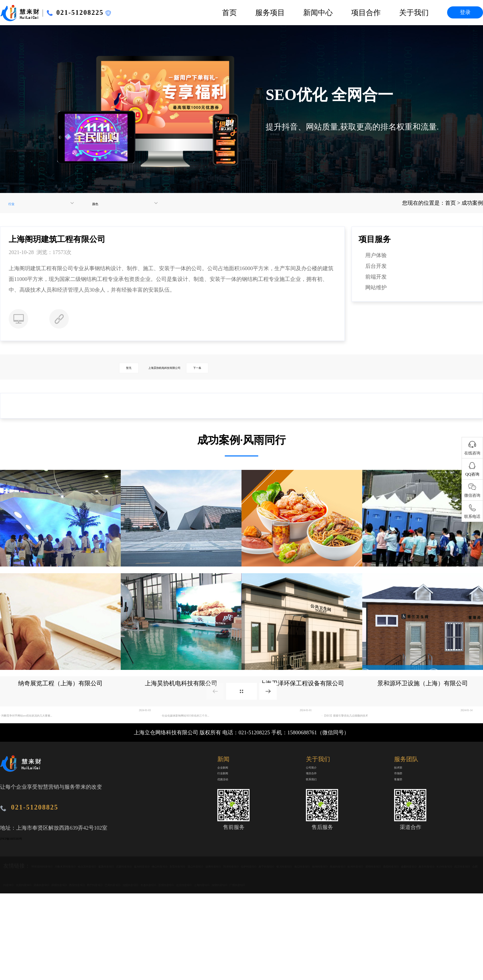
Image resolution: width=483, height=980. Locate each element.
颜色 (98, 203)
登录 (465, 12)
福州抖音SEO (144, 934)
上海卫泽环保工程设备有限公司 (302, 703)
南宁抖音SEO (35, 934)
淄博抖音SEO (401, 915)
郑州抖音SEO (107, 952)
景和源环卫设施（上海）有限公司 (423, 703)
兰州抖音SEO (216, 952)
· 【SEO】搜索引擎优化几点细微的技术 (368, 755)
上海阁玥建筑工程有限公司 (181, 580)
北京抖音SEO (361, 952)
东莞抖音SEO (329, 915)
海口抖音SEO (107, 934)
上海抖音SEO (398, 952)
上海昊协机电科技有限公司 (183, 367)
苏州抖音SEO (325, 952)
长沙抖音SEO (398, 934)
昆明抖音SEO (253, 934)
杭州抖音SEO (216, 934)
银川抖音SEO (71, 934)
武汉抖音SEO (434, 934)
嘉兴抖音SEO (256, 915)
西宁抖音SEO (180, 952)
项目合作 (366, 13)
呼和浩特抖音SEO (53, 915)
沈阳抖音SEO (253, 952)
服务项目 (270, 13)
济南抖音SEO (71, 952)
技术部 (402, 811)
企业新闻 (228, 811)
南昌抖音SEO (180, 934)
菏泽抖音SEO (438, 915)
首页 (229, 13)
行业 (14, 203)
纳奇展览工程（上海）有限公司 (60, 703)
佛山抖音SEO (292, 915)
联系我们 (317, 836)
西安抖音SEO (144, 952)
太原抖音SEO (35, 952)
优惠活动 (228, 836)
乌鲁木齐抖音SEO (100, 915)
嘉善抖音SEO (184, 915)
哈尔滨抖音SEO (145, 915)
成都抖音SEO (325, 934)
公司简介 (317, 811)
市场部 (402, 823)
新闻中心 (318, 13)
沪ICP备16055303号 (23, 878)
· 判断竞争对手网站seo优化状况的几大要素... (52, 755)
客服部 (402, 836)
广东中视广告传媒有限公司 (60, 580)
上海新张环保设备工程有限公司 (423, 580)
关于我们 (414, 13)
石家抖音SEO (220, 915)
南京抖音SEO (361, 934)
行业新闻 (228, 823)
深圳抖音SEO (434, 952)
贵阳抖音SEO (289, 934)
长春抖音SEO (289, 952)
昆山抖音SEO (365, 915)
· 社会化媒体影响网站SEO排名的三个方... (210, 755)
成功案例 (472, 203)
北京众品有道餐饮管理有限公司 (302, 580)
